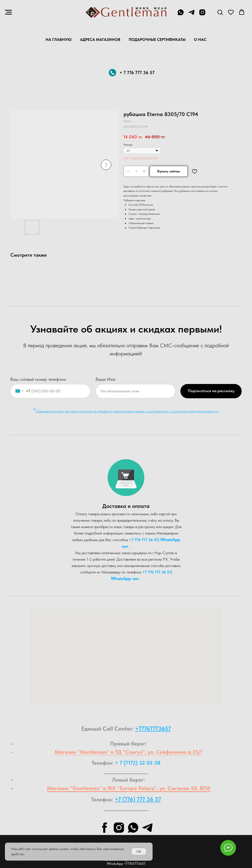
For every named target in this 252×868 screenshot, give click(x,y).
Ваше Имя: (106, 379)
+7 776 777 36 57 (144, 540)
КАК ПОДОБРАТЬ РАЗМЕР (141, 158)
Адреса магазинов (100, 40)
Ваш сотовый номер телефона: (39, 379)
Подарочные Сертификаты (157, 40)
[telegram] (191, 15)
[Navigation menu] (8, 12)
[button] (220, 12)
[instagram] (202, 15)
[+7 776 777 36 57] (181, 15)
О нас (200, 40)
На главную (59, 40)
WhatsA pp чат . (126, 578)
